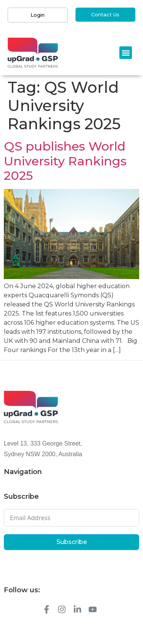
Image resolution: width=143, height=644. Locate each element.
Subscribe (72, 542)
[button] (126, 53)
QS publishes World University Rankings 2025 (65, 161)
